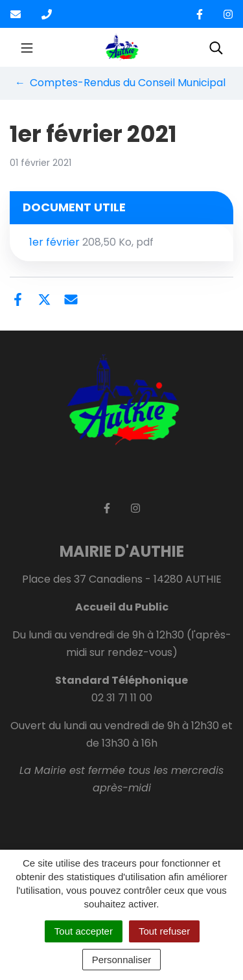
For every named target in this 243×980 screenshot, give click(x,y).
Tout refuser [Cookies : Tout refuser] (164, 931)
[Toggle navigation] (27, 47)
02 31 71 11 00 (122, 698)
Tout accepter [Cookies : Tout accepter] (84, 931)
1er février (91, 242)
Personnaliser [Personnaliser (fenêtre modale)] (122, 960)
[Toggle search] (216, 47)
